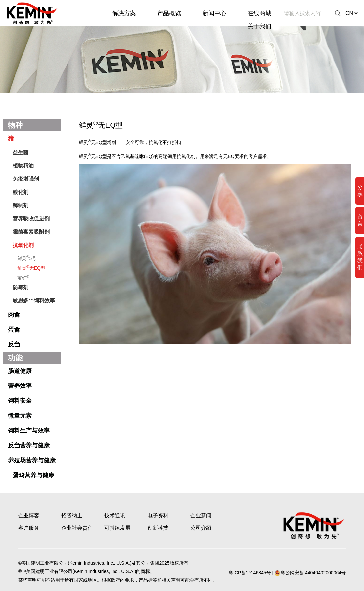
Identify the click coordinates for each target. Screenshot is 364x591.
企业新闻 (201, 515)
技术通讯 (115, 515)
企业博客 (29, 515)
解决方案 (124, 13)
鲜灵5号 (27, 258)
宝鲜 (23, 277)
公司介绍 (201, 528)
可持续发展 (117, 528)
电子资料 (158, 515)
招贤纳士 (72, 515)
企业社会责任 (77, 528)
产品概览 (169, 13)
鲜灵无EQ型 (31, 267)
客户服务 (29, 528)
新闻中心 (214, 13)
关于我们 (259, 26)
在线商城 (259, 13)
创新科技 (158, 528)
